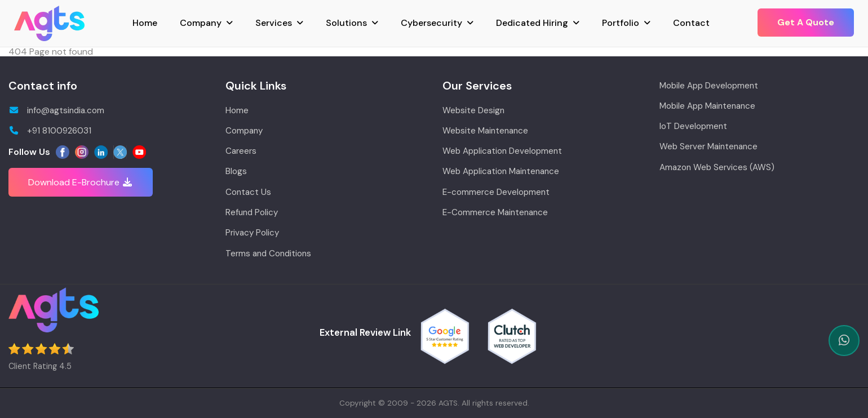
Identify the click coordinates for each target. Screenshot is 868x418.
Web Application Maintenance (501, 171)
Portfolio (621, 23)
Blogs (236, 171)
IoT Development (693, 126)
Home (145, 23)
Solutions (346, 23)
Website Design (473, 110)
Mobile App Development (709, 86)
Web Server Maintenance (708, 146)
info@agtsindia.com (56, 110)
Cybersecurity (431, 23)
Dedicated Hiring (532, 23)
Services (274, 23)
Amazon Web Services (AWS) (717, 167)
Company (201, 23)
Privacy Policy (252, 233)
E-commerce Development (496, 192)
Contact (691, 23)
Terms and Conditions (268, 254)
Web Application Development (502, 151)
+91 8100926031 (50, 131)
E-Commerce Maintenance (495, 212)
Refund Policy (252, 212)
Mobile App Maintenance (707, 106)
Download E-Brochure (81, 182)
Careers (241, 151)
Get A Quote (806, 22)
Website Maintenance (485, 131)
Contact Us (248, 192)
